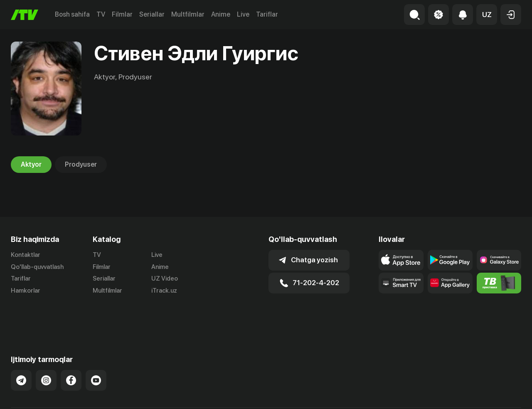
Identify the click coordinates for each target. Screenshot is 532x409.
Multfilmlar (188, 14)
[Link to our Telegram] (21, 351)
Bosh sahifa (72, 14)
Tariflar (267, 14)
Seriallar (152, 14)
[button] (487, 15)
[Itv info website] (499, 283)
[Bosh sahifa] (25, 15)
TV (101, 14)
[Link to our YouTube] (96, 351)
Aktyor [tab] (31, 165)
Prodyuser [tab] (81, 165)
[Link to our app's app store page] (401, 260)
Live (243, 14)
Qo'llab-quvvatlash (37, 267)
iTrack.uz (164, 291)
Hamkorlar (26, 291)
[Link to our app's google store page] (450, 260)
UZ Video (165, 279)
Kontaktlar (26, 255)
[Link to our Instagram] (46, 351)
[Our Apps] (401, 283)
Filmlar (122, 14)
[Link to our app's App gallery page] (450, 283)
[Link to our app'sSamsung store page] (499, 260)
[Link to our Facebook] (71, 351)
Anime (221, 14)
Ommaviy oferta (441, 394)
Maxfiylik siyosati (497, 394)
